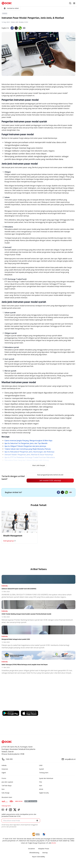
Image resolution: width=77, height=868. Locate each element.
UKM (41, 766)
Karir (41, 786)
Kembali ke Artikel (11, 8)
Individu (4, 766)
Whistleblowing (34, 853)
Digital (4, 773)
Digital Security (44, 793)
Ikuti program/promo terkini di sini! (50, 475)
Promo (4, 779)
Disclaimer (31, 849)
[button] (37, 821)
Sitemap (45, 853)
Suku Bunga (5, 793)
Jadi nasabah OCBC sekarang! (50, 481)
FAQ (41, 782)
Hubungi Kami (6, 806)
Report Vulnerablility (38, 857)
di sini (54, 843)
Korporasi (5, 769)
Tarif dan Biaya (7, 786)
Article (41, 789)
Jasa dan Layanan (7, 782)
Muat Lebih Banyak (39, 465)
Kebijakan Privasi (44, 849)
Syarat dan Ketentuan (46, 779)
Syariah (41, 769)
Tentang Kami (44, 773)
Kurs (3, 789)
